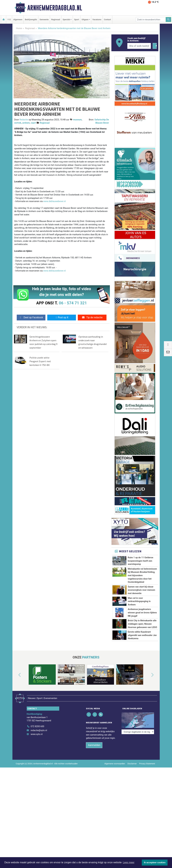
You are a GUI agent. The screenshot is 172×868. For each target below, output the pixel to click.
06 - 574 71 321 (73, 303)
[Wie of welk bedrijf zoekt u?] (139, 46)
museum (77, 120)
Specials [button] (66, 20)
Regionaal (56, 20)
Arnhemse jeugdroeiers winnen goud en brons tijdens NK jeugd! (142, 613)
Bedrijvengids (31, 20)
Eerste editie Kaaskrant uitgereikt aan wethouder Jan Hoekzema (142, 635)
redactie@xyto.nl (39, 730)
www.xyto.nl (37, 734)
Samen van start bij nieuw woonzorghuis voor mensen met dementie (141, 590)
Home (19, 28)
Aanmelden (94, 745)
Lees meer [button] (129, 862)
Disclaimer (132, 764)
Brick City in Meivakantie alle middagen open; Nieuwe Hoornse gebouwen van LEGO (142, 624)
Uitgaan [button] (85, 20)
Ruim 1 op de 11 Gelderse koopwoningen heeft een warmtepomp (141, 561)
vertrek (18, 123)
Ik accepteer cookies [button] (155, 862)
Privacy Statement (147, 764)
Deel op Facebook (31, 317)
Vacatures (97, 20)
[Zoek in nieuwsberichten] (151, 20)
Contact (107, 20)
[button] (16, 675)
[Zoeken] (168, 20)
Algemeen (18, 20)
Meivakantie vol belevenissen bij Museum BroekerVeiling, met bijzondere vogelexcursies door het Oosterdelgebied (142, 575)
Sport (77, 20)
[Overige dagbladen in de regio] (138, 732)
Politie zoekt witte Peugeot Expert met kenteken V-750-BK (40, 361)
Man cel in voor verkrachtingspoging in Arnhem (139, 601)
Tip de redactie (92, 317)
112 (9, 20)
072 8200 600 (37, 726)
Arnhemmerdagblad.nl (55, 8)
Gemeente (44, 20)
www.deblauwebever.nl (54, 201)
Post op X (62, 317)
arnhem (26, 123)
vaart (33, 123)
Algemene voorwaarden (115, 764)
